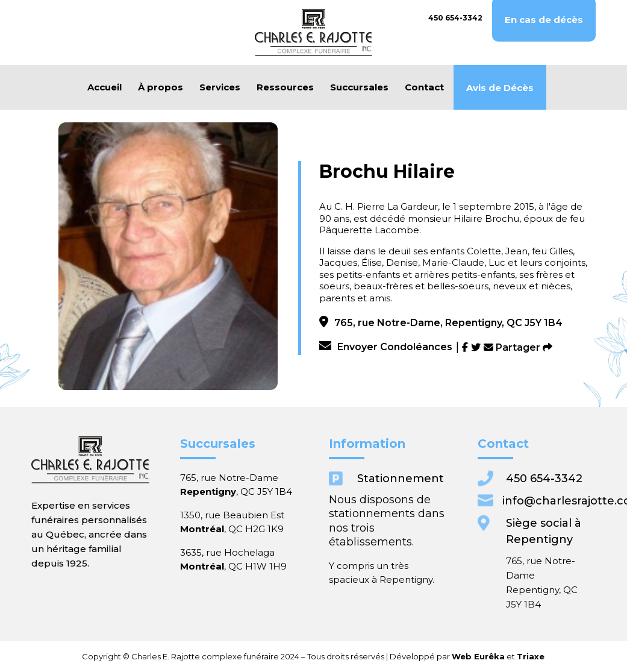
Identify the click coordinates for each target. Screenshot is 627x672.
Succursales (359, 87)
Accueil (104, 87)
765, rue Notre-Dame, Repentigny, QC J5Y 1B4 (441, 323)
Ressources (285, 87)
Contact (424, 87)
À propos (161, 87)
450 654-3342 (455, 18)
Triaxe (440, 657)
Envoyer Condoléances (386, 347)
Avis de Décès (500, 88)
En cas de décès (544, 20)
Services (220, 87)
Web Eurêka (409, 657)
